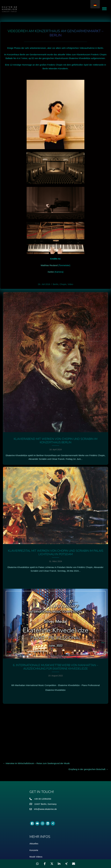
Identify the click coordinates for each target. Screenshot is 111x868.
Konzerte (34, 787)
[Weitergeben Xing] (66, 864)
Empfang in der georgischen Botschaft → (88, 706)
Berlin (55, 284)
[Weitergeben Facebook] (45, 864)
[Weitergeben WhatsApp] (37, 864)
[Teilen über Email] (74, 864)
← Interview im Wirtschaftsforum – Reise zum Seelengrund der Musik (36, 700)
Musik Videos (36, 794)
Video (70, 284)
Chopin (63, 284)
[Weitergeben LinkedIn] (59, 864)
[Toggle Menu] (104, 9)
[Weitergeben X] (52, 864)
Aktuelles (34, 781)
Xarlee (51, 272)
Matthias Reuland (49, 265)
